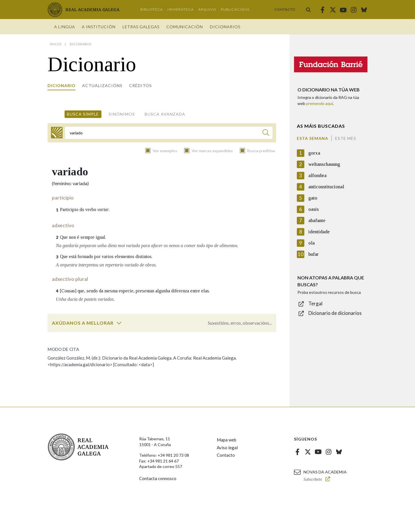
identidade (319, 232)
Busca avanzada (165, 114)
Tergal (315, 303)
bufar (314, 254)
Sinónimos (122, 114)
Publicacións (235, 9)
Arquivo (207, 9)
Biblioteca (152, 9)
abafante (317, 220)
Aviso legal (227, 448)
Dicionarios (225, 27)
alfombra (317, 175)
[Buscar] (266, 133)
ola (312, 243)
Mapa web (227, 440)
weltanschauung (324, 164)
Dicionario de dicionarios (335, 313)
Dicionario (62, 85)
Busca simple (83, 114)
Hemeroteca (181, 9)
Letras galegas (141, 27)
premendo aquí (319, 103)
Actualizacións (102, 85)
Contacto (285, 9)
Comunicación (185, 27)
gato (313, 198)
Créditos (140, 85)
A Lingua (65, 27)
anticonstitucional (326, 187)
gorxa (314, 153)
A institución (99, 27)
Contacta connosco (158, 478)
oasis (314, 209)
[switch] (119, 323)
